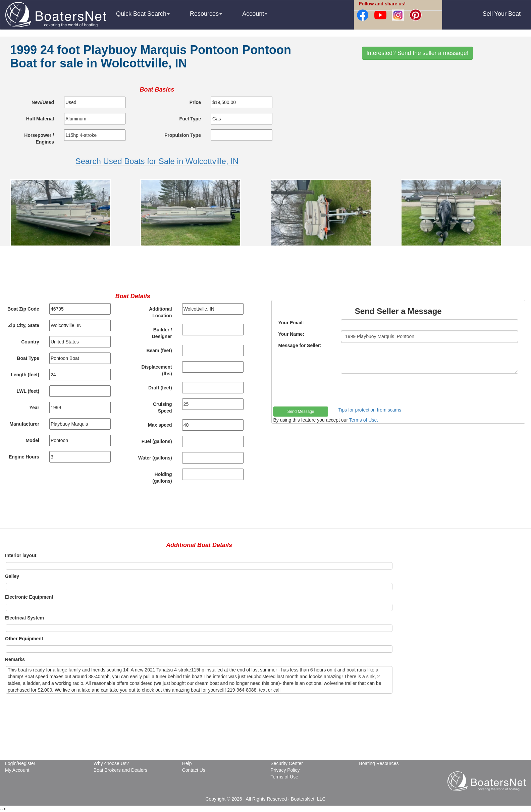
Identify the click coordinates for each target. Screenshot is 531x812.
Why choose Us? (111, 763)
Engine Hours (24, 457)
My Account (17, 770)
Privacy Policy (285, 770)
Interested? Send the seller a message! (417, 53)
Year (34, 408)
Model (32, 440)
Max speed (160, 425)
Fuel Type (190, 119)
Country (30, 342)
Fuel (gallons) (157, 441)
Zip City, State (24, 325)
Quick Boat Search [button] (143, 14)
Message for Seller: (300, 345)
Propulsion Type (183, 135)
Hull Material (40, 119)
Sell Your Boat (502, 14)
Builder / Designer (162, 333)
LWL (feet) (28, 391)
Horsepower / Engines (39, 139)
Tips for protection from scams (370, 410)
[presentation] (324, 390)
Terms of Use (284, 777)
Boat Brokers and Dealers (120, 770)
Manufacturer (24, 424)
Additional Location (160, 312)
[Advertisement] (417, 115)
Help (187, 763)
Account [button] (255, 14)
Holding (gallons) (162, 478)
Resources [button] (206, 14)
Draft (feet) (160, 388)
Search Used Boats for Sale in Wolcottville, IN (157, 161)
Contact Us (194, 770)
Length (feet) (25, 375)
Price (195, 102)
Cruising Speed (163, 408)
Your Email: (291, 323)
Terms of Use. (364, 420)
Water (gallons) (155, 458)
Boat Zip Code (23, 309)
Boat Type (28, 358)
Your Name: (291, 334)
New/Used (43, 102)
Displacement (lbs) (157, 370)
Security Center (286, 763)
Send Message (301, 412)
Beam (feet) (159, 350)
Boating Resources (379, 763)
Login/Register (20, 763)
